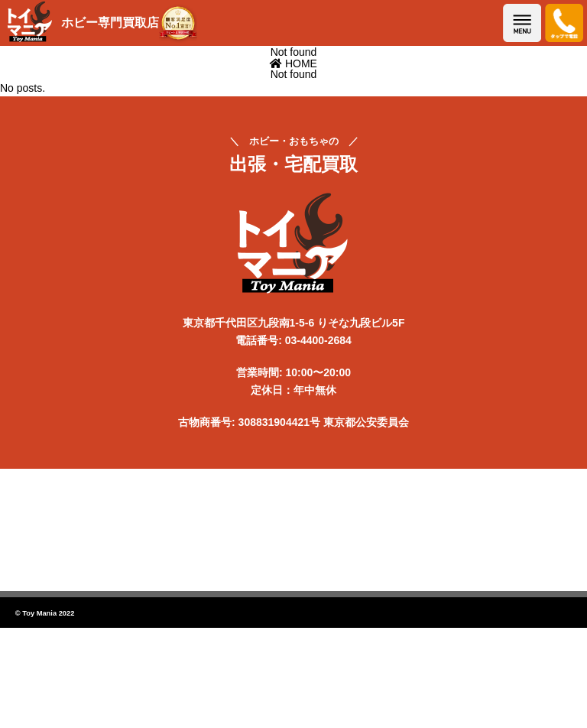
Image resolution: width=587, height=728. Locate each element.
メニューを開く (522, 23)
